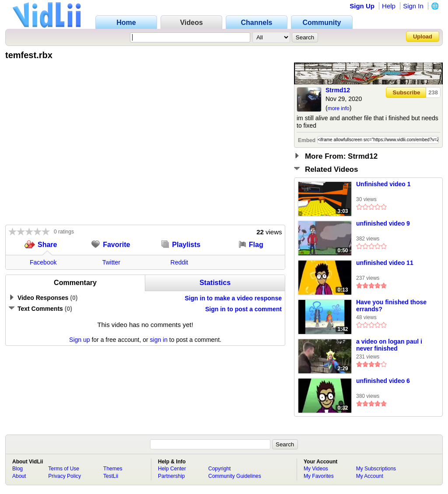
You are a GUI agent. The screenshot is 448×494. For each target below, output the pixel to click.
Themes (113, 469)
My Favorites (319, 476)
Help (389, 6)
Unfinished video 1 (383, 184)
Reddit (179, 262)
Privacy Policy (65, 476)
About (19, 476)
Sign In (413, 6)
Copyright (219, 469)
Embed (307, 140)
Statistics (215, 283)
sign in (159, 340)
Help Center (172, 469)
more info (339, 108)
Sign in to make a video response (233, 298)
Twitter (111, 262)
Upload (423, 37)
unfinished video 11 (385, 263)
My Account (370, 476)
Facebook (43, 262)
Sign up (79, 340)
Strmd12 (338, 90)
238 (433, 92)
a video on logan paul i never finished (389, 345)
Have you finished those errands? (391, 306)
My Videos (316, 469)
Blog (17, 469)
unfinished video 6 (383, 381)
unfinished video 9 (383, 223)
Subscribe (407, 92)
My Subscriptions (376, 469)
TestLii (111, 476)
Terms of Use (64, 469)
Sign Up (362, 6)
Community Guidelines (235, 476)
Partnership (171, 476)
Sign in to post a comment (243, 309)
